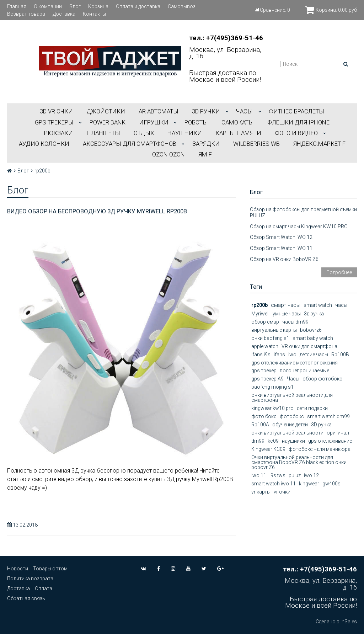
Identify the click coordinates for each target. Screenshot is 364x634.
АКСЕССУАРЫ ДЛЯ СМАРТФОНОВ (130, 144)
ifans (279, 355)
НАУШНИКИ (185, 133)
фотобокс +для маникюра (320, 449)
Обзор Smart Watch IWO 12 (281, 237)
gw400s (331, 484)
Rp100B (340, 355)
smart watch (318, 305)
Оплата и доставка (138, 6)
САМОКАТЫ (238, 122)
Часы (293, 379)
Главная (17, 6)
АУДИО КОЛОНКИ (44, 144)
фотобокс (292, 416)
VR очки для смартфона (309, 346)
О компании (48, 6)
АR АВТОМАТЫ (159, 111)
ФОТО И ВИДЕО (296, 133)
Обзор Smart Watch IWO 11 (281, 248)
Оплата (44, 588)
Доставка (64, 14)
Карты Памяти (238, 133)
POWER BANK (108, 122)
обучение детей (290, 425)
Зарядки (206, 144)
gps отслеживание (330, 441)
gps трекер (264, 371)
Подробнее (339, 272)
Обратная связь (26, 598)
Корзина (98, 6)
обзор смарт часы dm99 (280, 322)
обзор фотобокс (322, 379)
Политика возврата (30, 579)
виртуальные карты (274, 330)
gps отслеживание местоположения (295, 363)
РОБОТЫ (196, 122)
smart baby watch (313, 338)
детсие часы (314, 355)
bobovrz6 (311, 330)
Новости (18, 569)
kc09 (273, 441)
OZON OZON (168, 154)
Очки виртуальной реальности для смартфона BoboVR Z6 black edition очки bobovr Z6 (299, 462)
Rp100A (260, 425)
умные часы (287, 314)
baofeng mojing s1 (272, 387)
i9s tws (277, 475)
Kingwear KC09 (268, 449)
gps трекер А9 (267, 379)
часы (341, 305)
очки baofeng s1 (270, 338)
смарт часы (286, 305)
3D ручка (321, 425)
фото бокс (264, 416)
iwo (292, 355)
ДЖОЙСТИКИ (106, 111)
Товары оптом (50, 569)
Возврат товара (26, 14)
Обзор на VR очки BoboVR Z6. (285, 259)
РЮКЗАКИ (58, 133)
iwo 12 (311, 475)
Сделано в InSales (336, 622)
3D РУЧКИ (206, 111)
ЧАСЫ (244, 111)
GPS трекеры (54, 122)
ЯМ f (205, 154)
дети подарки (312, 408)
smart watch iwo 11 (274, 484)
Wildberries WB (256, 144)
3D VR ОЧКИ (56, 111)
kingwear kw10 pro (272, 408)
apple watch (265, 346)
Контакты (94, 14)
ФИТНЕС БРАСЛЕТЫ (296, 111)
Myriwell (260, 314)
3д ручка (314, 314)
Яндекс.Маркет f (319, 144)
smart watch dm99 (328, 416)
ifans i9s (261, 355)
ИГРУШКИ (154, 122)
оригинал (338, 433)
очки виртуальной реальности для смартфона (292, 398)
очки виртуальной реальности (287, 433)
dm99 (258, 441)
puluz (295, 475)
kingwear (309, 484)
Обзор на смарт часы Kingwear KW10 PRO (299, 227)
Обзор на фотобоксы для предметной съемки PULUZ (303, 212)
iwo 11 (259, 475)
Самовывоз (182, 6)
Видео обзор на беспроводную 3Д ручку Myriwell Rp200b (97, 211)
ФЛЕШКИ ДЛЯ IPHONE (298, 122)
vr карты (261, 492)
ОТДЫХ (144, 133)
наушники (293, 441)
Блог (75, 6)
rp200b (259, 305)
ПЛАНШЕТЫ (103, 133)
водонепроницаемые (304, 371)
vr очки (282, 492)
